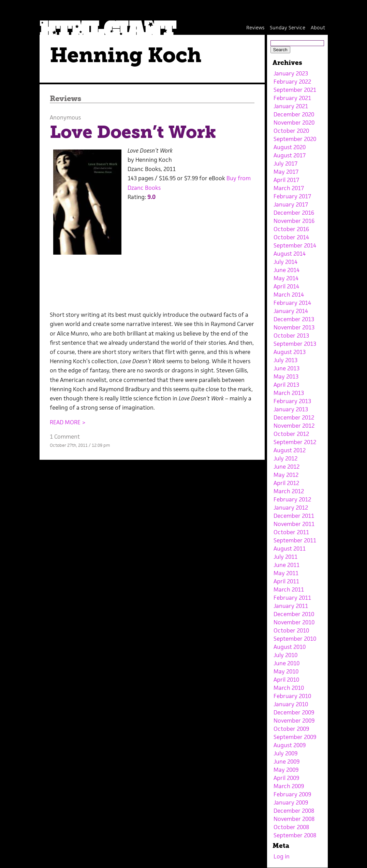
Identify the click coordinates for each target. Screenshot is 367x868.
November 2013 (294, 327)
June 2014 (287, 270)
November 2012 (294, 426)
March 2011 (289, 589)
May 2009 (286, 770)
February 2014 (292, 303)
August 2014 (290, 254)
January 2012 (291, 508)
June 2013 (287, 368)
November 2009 (294, 721)
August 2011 (290, 549)
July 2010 (285, 655)
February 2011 (292, 598)
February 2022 (292, 82)
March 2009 (289, 786)
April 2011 (286, 581)
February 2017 (292, 196)
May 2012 (286, 475)
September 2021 (295, 90)
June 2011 (287, 565)
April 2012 (286, 483)
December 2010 (294, 614)
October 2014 (291, 237)
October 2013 (291, 336)
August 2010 (290, 647)
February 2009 (292, 794)
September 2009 (295, 737)
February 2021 (292, 98)
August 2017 (290, 155)
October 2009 (291, 729)
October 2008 (291, 827)
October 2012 (291, 434)
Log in (282, 856)
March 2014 (289, 295)
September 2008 (295, 835)
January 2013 (291, 409)
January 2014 (291, 311)
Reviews (255, 27)
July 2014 (285, 262)
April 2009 (286, 778)
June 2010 (287, 663)
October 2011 (291, 532)
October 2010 (291, 630)
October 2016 (291, 229)
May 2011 (286, 573)
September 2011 (295, 540)
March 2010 (289, 688)
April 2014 (286, 286)
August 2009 (290, 745)
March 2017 (289, 188)
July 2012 (285, 458)
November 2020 (294, 123)
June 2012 (287, 467)
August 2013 (290, 352)
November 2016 (294, 221)
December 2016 (294, 213)
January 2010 (291, 704)
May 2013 (286, 376)
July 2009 (285, 753)
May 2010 (286, 671)
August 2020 (290, 147)
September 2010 (295, 639)
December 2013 (294, 319)
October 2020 (291, 131)
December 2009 (294, 712)
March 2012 (289, 491)
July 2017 (285, 163)
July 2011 (285, 557)
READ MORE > (68, 422)
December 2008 (294, 811)
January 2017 (291, 204)
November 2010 (294, 622)
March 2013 (289, 393)
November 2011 (294, 524)
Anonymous (65, 117)
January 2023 (291, 73)
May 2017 (286, 172)
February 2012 (292, 499)
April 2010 (286, 680)
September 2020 (295, 139)
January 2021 (291, 106)
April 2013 (286, 385)
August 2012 (290, 450)
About (318, 27)
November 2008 (294, 819)
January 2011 (291, 606)
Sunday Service (288, 27)
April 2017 (286, 180)
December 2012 (294, 417)
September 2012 (295, 442)
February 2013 (292, 401)
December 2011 (294, 516)
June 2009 (287, 762)
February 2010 (292, 696)
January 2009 (291, 802)
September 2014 (295, 245)
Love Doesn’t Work (133, 132)
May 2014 (286, 278)
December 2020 (294, 114)
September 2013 (295, 344)
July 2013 (285, 360)
